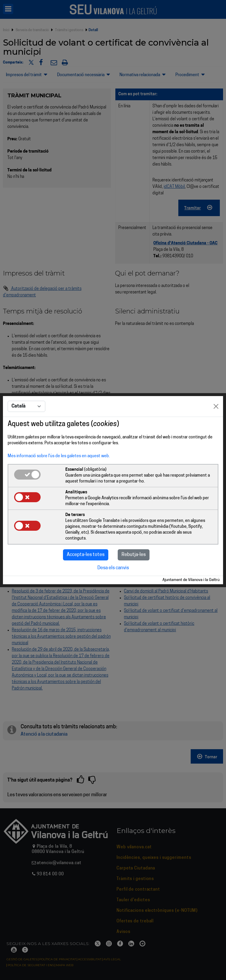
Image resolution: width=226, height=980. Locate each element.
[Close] (216, 406)
